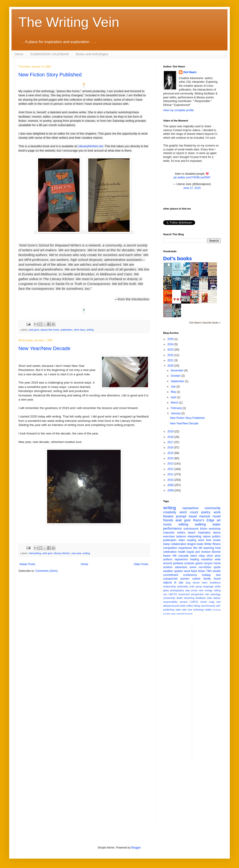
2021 (171, 360)
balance (181, 536)
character (169, 533)
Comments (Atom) (46, 571)
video (182, 540)
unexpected (170, 579)
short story (80, 330)
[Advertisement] (214, 691)
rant (218, 602)
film (195, 548)
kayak (190, 552)
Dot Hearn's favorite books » (205, 323)
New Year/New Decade (44, 348)
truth (192, 586)
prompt (181, 516)
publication (66, 330)
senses (184, 602)
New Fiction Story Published (50, 75)
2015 (171, 453)
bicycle (175, 606)
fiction (204, 529)
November (178, 370)
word (201, 540)
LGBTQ (194, 602)
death (180, 598)
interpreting (194, 536)
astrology (216, 594)
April (174, 397)
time (209, 540)
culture (196, 579)
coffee (189, 606)
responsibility (170, 602)
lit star (179, 583)
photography (177, 590)
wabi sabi (181, 610)
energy (209, 590)
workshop (215, 529)
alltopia (167, 606)
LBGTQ (173, 594)
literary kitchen (62, 553)
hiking (197, 606)
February (177, 408)
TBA (209, 571)
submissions (191, 529)
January (176, 413)
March (175, 403)
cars (201, 590)
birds (183, 606)
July (174, 387)
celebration (170, 552)
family (207, 579)
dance (217, 533)
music (168, 524)
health (182, 552)
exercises (169, 536)
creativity (170, 512)
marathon (207, 559)
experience (185, 548)
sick (218, 575)
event (193, 567)
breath (217, 571)
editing (183, 524)
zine (190, 610)
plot (198, 552)
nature (207, 536)
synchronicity (208, 606)
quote (217, 567)
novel (217, 516)
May (174, 392)
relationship (169, 586)
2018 (171, 437)
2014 (171, 458)
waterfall (181, 614)
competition (170, 548)
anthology (199, 610)
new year (76, 553)
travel (193, 516)
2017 (171, 442)
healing (195, 559)
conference (190, 575)
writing (90, 330)
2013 (171, 464)
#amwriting (35, 553)
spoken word (182, 571)
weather (168, 571)
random (168, 567)
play (188, 590)
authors (168, 559)
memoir (205, 516)
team (205, 583)
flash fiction (198, 571)
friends (168, 520)
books (217, 540)
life (201, 548)
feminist (217, 610)
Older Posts (141, 564)
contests (189, 563)
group (199, 586)
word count (189, 512)
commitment (171, 575)
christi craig (207, 602)
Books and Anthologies (92, 54)
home (217, 563)
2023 (171, 350)
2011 (171, 474)
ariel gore (34, 330)
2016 (171, 448)
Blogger (136, 848)
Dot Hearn (190, 72)
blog (188, 583)
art (219, 520)
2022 (171, 355)
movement (184, 594)
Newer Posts (27, 564)
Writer (208, 544)
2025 (171, 339)
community (213, 508)
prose (194, 590)
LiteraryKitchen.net (90, 146)
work (217, 512)
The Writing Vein (69, 22)
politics (216, 536)
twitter (209, 610)
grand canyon (204, 563)
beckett (189, 614)
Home (19, 54)
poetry (206, 512)
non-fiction (205, 567)
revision (206, 552)
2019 (171, 431)
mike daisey (214, 598)
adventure (181, 567)
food (218, 548)
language (208, 586)
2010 (171, 480)
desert (196, 583)
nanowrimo (190, 508)
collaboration (179, 544)
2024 (171, 344)
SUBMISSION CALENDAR (49, 54)
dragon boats (195, 544)
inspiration (204, 533)
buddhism (215, 583)
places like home (50, 330)
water (217, 524)
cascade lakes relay (192, 556)
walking (200, 524)
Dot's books (178, 258)
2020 (171, 366)
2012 (171, 469)
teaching (209, 548)
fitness (217, 544)
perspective (198, 594)
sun (165, 594)
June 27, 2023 (192, 188)
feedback (201, 598)
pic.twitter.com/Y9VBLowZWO (192, 177)
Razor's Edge (204, 520)
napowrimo (181, 559)
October (176, 376)
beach (192, 533)
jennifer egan (169, 614)
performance (172, 528)
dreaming (189, 598)
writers (181, 533)
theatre (168, 516)
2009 (171, 485)
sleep (166, 544)
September (178, 381)
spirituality (183, 586)
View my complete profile (178, 110)
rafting (217, 590)
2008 (171, 490)
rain (207, 594)
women (185, 579)
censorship (169, 598)
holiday (206, 575)
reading (191, 540)
